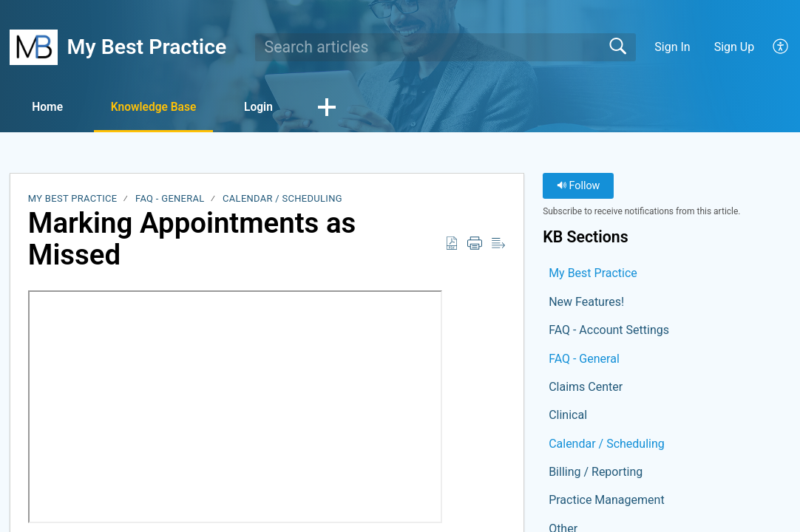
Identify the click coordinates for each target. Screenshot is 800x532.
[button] (781, 47)
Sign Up (735, 47)
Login (274, 108)
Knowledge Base (163, 108)
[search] (445, 47)
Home (51, 108)
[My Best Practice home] (34, 47)
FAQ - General (170, 199)
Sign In (672, 47)
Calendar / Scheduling (282, 199)
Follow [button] (579, 187)
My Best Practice (73, 199)
